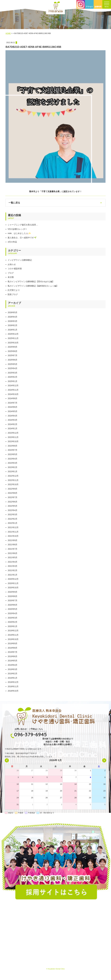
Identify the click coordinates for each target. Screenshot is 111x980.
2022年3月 (13, 514)
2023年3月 (13, 463)
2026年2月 (13, 325)
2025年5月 (13, 364)
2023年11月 (13, 437)
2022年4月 (13, 510)
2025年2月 (13, 377)
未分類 (11, 277)
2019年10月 (13, 639)
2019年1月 (13, 678)
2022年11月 (13, 480)
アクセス (89, 7)
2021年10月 (13, 536)
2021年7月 (13, 549)
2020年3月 (13, 618)
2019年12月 (13, 631)
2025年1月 (13, 381)
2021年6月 (13, 553)
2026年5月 (13, 312)
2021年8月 (13, 545)
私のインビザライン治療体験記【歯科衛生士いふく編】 (33, 286)
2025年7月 (13, 355)
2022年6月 (13, 502)
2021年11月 (13, 532)
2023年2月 (13, 467)
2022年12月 (13, 476)
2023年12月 (13, 433)
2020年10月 (13, 588)
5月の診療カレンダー (17, 229)
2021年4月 (13, 562)
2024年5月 (13, 411)
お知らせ (12, 264)
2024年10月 (13, 394)
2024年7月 (13, 403)
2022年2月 (13, 519)
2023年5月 (13, 454)
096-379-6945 (30, 734)
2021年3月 (13, 566)
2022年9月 (13, 489)
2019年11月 (13, 635)
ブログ (11, 273)
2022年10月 (13, 484)
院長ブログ (13, 294)
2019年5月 (13, 661)
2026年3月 (13, 321)
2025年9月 (13, 347)
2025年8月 (13, 351)
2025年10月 (13, 343)
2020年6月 (13, 605)
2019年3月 (13, 669)
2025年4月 (13, 368)
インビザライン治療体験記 (20, 260)
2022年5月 (13, 506)
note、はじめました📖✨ (19, 233)
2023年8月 (13, 446)
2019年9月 (13, 643)
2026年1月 (13, 330)
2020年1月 (13, 626)
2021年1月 (13, 575)
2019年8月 (13, 648)
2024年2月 (13, 424)
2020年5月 (13, 609)
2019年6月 (13, 656)
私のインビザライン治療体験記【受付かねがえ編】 (31, 281)
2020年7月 (13, 600)
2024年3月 (13, 420)
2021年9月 (13, 540)
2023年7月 (13, 450)
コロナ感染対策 (15, 269)
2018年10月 (13, 691)
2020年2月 (13, 622)
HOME (8, 33)
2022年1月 (13, 523)
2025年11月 (13, 338)
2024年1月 (13, 428)
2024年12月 (13, 385)
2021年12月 (13, 527)
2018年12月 (13, 682)
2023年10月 (13, 441)
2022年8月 (13, 493)
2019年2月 (13, 674)
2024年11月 (13, 390)
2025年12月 (13, 334)
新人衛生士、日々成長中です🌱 (22, 238)
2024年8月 (13, 398)
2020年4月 (13, 613)
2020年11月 (13, 583)
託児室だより (14, 290)
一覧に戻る (14, 203)
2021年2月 (13, 570)
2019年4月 (13, 665)
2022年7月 (13, 497)
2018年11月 (13, 686)
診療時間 (98, 7)
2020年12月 (13, 579)
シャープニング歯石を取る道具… (23, 225)
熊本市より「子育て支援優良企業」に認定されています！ (55, 191)
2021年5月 (13, 557)
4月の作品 (12, 242)
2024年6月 (13, 407)
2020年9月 (13, 592)
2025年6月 (13, 360)
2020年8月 (13, 596)
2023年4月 (13, 459)
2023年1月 (13, 471)
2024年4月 (13, 416)
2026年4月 (13, 317)
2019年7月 (13, 652)
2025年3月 (13, 373)
